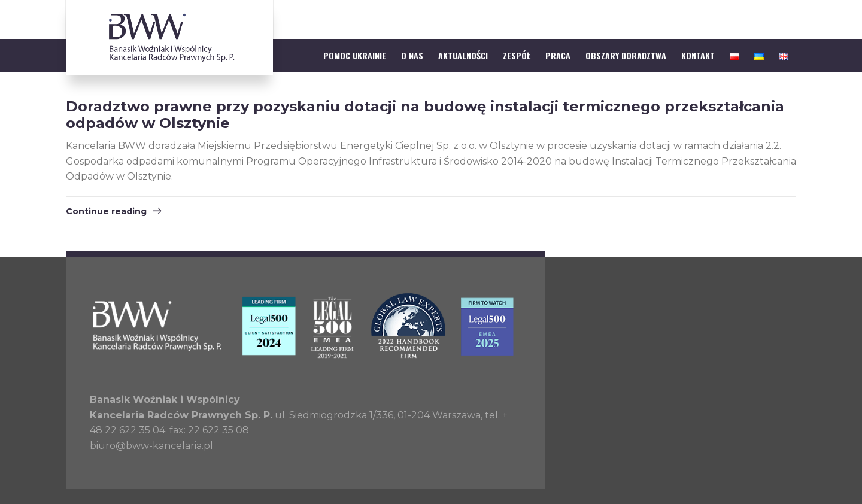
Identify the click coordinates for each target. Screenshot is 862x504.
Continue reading (106, 211)
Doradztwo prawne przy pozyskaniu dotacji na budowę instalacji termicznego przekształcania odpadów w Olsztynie (425, 115)
